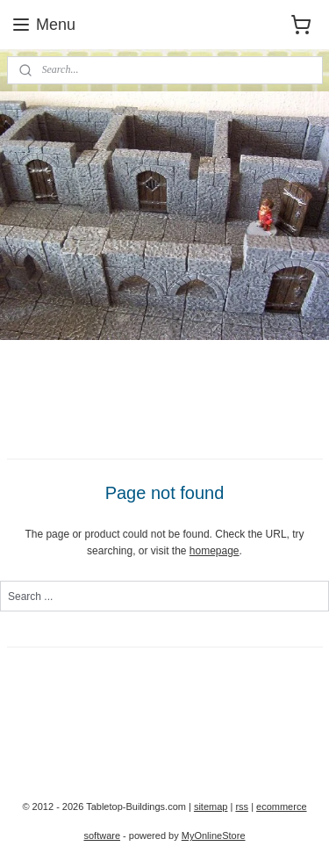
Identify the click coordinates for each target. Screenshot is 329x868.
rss (242, 807)
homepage (215, 551)
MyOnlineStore (214, 835)
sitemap (211, 807)
